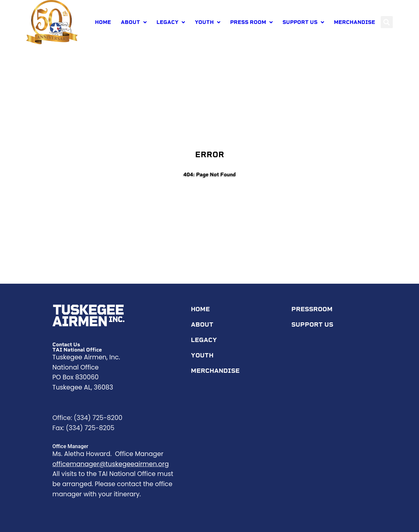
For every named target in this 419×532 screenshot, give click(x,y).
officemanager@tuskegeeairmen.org (111, 464)
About (134, 22)
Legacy (171, 22)
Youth (208, 22)
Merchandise (355, 22)
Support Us (303, 22)
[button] (387, 22)
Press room (251, 22)
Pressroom (314, 309)
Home (103, 22)
